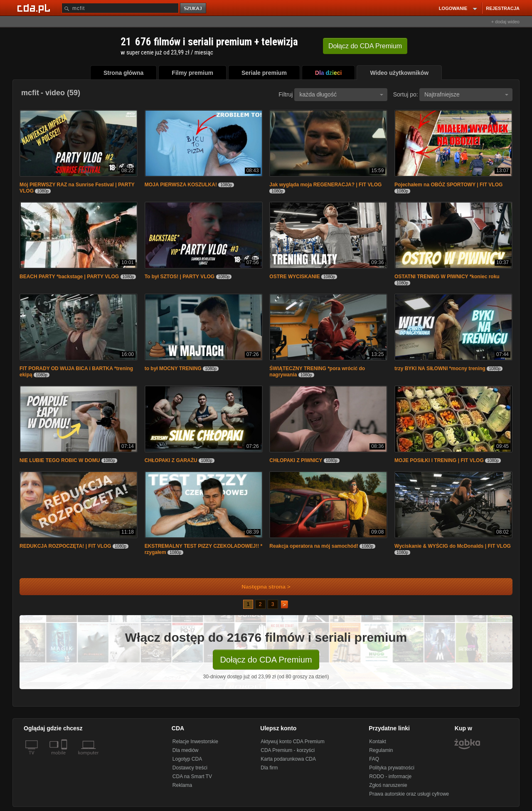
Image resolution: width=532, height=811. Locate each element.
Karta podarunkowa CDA (288, 759)
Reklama (182, 785)
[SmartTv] (65, 758)
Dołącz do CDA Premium (266, 660)
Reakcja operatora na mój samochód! (314, 546)
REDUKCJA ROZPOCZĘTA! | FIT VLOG (65, 546)
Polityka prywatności (392, 768)
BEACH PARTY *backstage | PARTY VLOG (69, 277)
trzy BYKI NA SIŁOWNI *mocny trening (440, 368)
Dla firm (269, 768)
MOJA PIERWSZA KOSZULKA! (181, 185)
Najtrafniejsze (466, 94)
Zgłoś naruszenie (388, 785)
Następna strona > (260, 587)
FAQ (374, 759)
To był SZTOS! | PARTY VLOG (180, 277)
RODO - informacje (390, 776)
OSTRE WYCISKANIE (294, 277)
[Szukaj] (120, 8)
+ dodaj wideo (505, 22)
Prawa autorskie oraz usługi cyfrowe (409, 794)
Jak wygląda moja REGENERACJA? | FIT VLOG (325, 185)
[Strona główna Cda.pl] (35, 8)
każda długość (341, 94)
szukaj (194, 9)
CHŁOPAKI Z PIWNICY (296, 460)
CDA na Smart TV (192, 776)
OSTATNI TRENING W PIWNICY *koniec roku (447, 277)
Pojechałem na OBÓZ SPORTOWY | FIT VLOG (448, 185)
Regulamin (381, 750)
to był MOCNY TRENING (173, 368)
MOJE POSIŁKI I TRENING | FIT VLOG (439, 460)
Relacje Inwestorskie (195, 742)
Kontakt (378, 742)
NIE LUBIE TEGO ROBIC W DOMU (60, 460)
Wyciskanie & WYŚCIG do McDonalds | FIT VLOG (453, 546)
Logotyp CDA (187, 759)
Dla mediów (186, 750)
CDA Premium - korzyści (288, 750)
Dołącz (365, 46)
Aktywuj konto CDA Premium (292, 742)
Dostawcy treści (190, 768)
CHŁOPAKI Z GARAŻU (171, 460)
